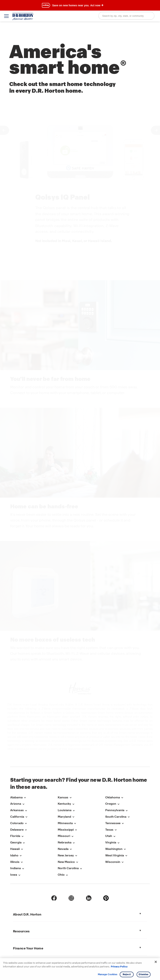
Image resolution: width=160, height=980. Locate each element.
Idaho (14, 855)
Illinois (15, 862)
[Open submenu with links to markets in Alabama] (25, 798)
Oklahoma (113, 797)
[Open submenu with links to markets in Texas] (116, 830)
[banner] (80, 5)
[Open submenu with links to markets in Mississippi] (76, 830)
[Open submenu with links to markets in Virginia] (118, 843)
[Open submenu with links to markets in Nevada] (71, 849)
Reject (127, 974)
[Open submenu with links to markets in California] (26, 817)
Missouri (64, 836)
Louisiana (65, 810)
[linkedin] (89, 898)
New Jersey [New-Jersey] (66, 855)
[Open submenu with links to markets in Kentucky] (73, 804)
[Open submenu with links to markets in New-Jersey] (76, 856)
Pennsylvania (115, 810)
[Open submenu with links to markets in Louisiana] (74, 811)
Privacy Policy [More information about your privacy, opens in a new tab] (119, 967)
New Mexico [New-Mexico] (66, 862)
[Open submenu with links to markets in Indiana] (23, 869)
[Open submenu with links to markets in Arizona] (23, 804)
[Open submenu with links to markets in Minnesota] (75, 823)
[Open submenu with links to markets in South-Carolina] (129, 817)
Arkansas (17, 810)
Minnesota (65, 823)
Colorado (17, 823)
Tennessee (113, 823)
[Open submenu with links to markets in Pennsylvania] (127, 811)
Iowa (14, 875)
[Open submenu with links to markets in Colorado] (26, 823)
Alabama (16, 797)
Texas (109, 830)
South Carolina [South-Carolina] (116, 817)
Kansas (63, 797)
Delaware (17, 830)
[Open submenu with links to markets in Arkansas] (26, 811)
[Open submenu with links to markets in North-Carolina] (81, 869)
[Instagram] (71, 898)
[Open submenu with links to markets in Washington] (125, 849)
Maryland (64, 817)
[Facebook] (54, 898)
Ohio (61, 875)
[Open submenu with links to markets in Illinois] (22, 862)
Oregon (111, 804)
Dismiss (143, 974)
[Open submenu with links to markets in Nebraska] (74, 843)
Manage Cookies (108, 974)
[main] (80, 389)
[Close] (156, 962)
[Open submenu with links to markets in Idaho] (21, 856)
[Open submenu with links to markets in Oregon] (118, 804)
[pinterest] (106, 898)
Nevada (63, 849)
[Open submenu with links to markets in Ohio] (67, 875)
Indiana (15, 868)
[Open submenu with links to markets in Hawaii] (22, 849)
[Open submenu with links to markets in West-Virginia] (126, 856)
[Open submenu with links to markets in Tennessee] (123, 823)
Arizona (16, 804)
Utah (109, 836)
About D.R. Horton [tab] (27, 914)
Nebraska (65, 842)
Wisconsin (113, 862)
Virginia (111, 842)
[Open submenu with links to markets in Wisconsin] (123, 862)
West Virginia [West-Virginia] (115, 855)
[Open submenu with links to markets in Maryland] (73, 817)
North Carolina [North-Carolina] (68, 868)
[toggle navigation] (6, 16)
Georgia (16, 842)
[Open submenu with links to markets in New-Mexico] (77, 862)
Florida (15, 836)
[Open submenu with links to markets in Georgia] (24, 843)
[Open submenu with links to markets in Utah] (114, 836)
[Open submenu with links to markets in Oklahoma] (122, 798)
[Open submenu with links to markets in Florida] (22, 836)
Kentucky (64, 804)
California (17, 817)
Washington (114, 849)
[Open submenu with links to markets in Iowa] (19, 875)
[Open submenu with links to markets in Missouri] (72, 836)
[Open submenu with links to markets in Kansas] (71, 798)
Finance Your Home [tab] (28, 948)
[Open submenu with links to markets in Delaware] (26, 830)
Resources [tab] (21, 931)
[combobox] (126, 16)
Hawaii (15, 849)
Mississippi (66, 830)
